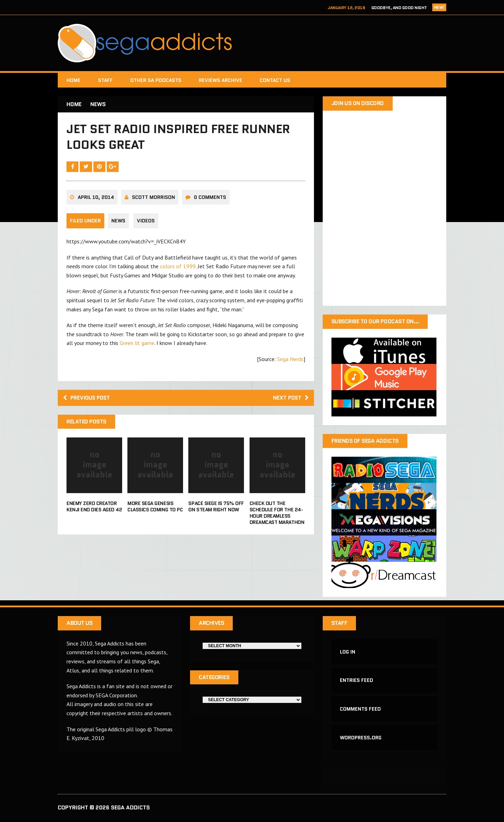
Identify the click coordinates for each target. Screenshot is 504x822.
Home (73, 80)
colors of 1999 (178, 267)
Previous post (88, 399)
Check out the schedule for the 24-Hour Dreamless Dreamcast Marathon (277, 514)
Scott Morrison (153, 198)
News (118, 222)
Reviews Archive (220, 80)
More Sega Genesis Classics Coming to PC (155, 508)
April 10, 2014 (96, 198)
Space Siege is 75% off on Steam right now (216, 508)
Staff (105, 80)
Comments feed (361, 710)
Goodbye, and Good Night (399, 8)
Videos (146, 222)
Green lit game (137, 344)
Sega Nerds (290, 360)
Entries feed (357, 681)
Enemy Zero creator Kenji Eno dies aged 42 (94, 508)
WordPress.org (361, 739)
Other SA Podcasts (156, 80)
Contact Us (275, 80)
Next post (290, 399)
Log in (348, 652)
